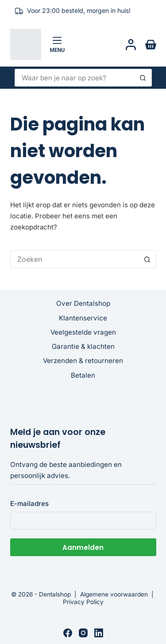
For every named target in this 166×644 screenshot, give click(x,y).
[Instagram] (83, 633)
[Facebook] (68, 633)
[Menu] (58, 44)
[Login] (131, 45)
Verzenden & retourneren (83, 361)
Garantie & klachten (83, 346)
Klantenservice (83, 318)
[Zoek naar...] (74, 78)
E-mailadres (29, 504)
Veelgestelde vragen (83, 332)
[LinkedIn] (99, 633)
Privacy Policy (83, 602)
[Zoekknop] (143, 78)
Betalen (83, 375)
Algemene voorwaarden (114, 594)
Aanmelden (83, 547)
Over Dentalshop (83, 303)
